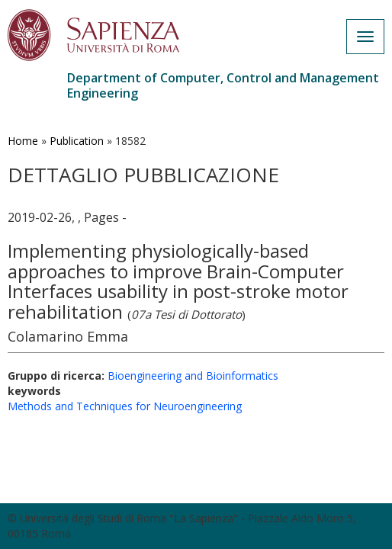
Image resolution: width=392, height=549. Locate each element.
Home (23, 141)
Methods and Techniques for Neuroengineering (125, 406)
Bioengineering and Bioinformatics (193, 376)
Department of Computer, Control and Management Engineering (223, 85)
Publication (77, 141)
